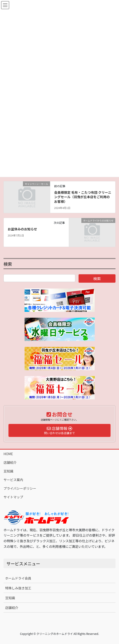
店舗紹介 (10, 462)
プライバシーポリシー (20, 488)
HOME (8, 454)
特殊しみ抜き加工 (18, 588)
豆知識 (8, 471)
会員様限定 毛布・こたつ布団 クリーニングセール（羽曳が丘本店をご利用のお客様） (83, 197)
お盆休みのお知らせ (22, 229)
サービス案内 (13, 480)
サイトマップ (13, 497)
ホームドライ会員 (18, 578)
